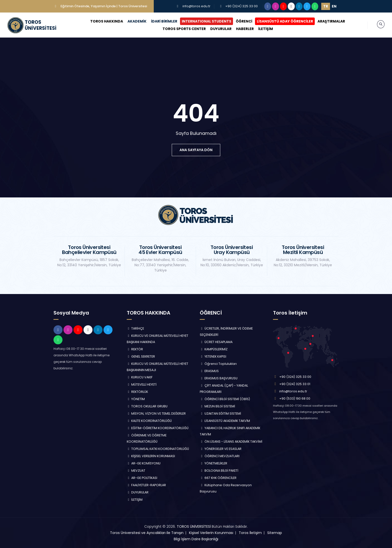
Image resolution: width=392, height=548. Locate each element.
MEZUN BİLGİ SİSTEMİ (217, 406)
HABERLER (240, 29)
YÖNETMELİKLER (213, 463)
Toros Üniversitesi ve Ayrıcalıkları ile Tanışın (147, 533)
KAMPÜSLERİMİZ (214, 349)
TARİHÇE (135, 328)
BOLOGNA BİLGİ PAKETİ (219, 471)
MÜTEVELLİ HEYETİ (142, 384)
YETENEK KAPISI (213, 356)
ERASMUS (209, 371)
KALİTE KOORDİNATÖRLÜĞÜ (149, 421)
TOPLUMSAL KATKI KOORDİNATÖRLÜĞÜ (158, 449)
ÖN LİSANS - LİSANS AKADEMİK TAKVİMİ (231, 442)
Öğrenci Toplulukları (218, 364)
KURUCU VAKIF (140, 377)
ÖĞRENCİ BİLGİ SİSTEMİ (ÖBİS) (225, 399)
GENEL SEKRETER (141, 356)
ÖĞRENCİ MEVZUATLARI (220, 456)
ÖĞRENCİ (239, 21)
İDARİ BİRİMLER (160, 21)
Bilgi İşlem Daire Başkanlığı (196, 539)
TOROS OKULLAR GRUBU (147, 406)
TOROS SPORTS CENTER (179, 29)
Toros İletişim (250, 533)
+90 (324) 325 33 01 (295, 384)
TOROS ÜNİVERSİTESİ (194, 526)
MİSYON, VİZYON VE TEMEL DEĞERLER (156, 414)
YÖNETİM (136, 399)
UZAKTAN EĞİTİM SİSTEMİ (220, 414)
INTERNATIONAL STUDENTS (202, 21)
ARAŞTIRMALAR (327, 21)
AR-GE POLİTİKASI (142, 478)
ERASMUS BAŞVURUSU (219, 378)
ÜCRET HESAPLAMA (216, 342)
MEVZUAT (136, 471)
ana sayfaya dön (196, 150)
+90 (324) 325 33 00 (241, 6)
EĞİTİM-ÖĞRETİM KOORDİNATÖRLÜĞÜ (158, 428)
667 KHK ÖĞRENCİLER (218, 478)
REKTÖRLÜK (137, 392)
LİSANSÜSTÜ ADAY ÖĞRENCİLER (280, 21)
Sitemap (275, 533)
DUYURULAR (216, 29)
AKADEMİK (132, 21)
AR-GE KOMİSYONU (144, 463)
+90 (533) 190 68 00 (295, 398)
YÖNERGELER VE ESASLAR (221, 449)
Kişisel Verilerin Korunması (211, 533)
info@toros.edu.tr (196, 6)
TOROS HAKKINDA (102, 21)
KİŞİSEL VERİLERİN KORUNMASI (151, 456)
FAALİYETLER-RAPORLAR (146, 485)
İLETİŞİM (261, 29)
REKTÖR (135, 349)
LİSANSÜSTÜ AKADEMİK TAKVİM (225, 421)
